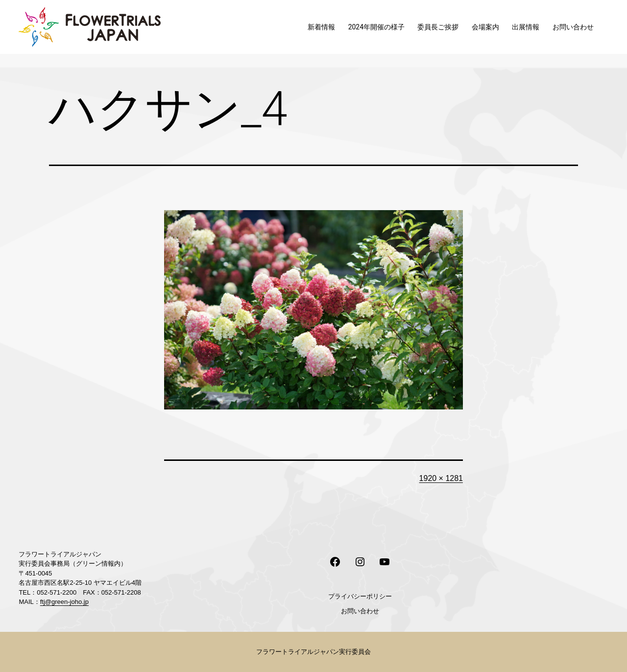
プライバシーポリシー (360, 596)
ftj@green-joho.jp (64, 602)
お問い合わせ (573, 27)
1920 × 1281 (441, 478)
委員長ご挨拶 (438, 27)
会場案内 (485, 27)
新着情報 (321, 27)
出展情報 (526, 27)
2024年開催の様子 (376, 27)
